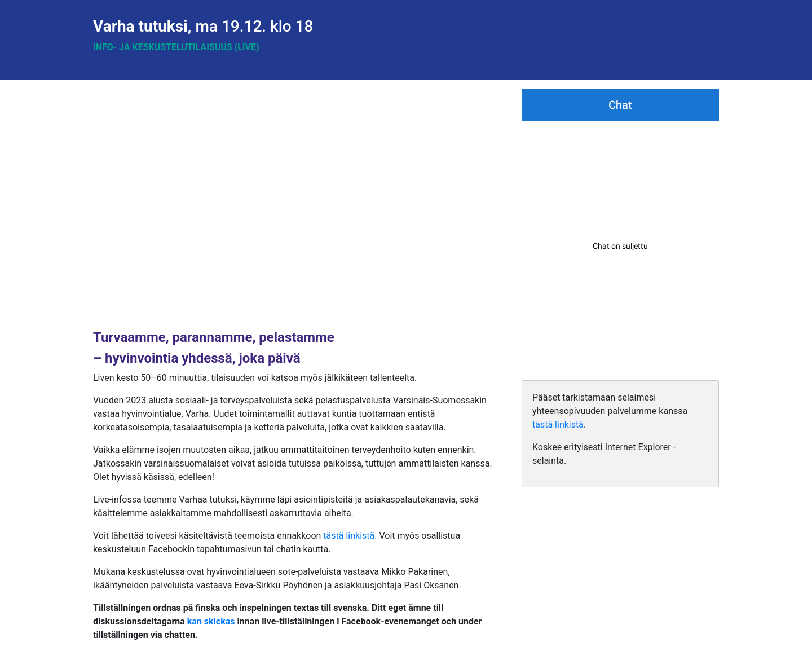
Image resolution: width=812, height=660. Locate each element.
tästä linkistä (558, 424)
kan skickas (211, 621)
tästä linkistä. (350, 536)
